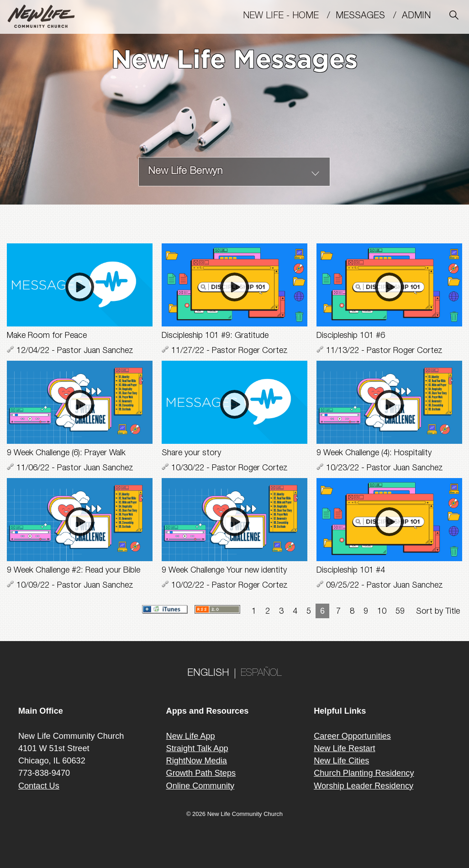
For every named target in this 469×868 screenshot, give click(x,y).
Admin (420, 16)
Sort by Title (438, 612)
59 (400, 612)
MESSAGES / (369, 16)
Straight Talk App (197, 748)
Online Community (200, 786)
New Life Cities (341, 761)
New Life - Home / (289, 16)
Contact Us (39, 786)
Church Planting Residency (364, 773)
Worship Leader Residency (364, 786)
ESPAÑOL (261, 673)
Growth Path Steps (201, 773)
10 (382, 612)
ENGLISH (208, 673)
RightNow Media (197, 761)
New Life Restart (344, 748)
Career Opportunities (352, 736)
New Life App (191, 736)
